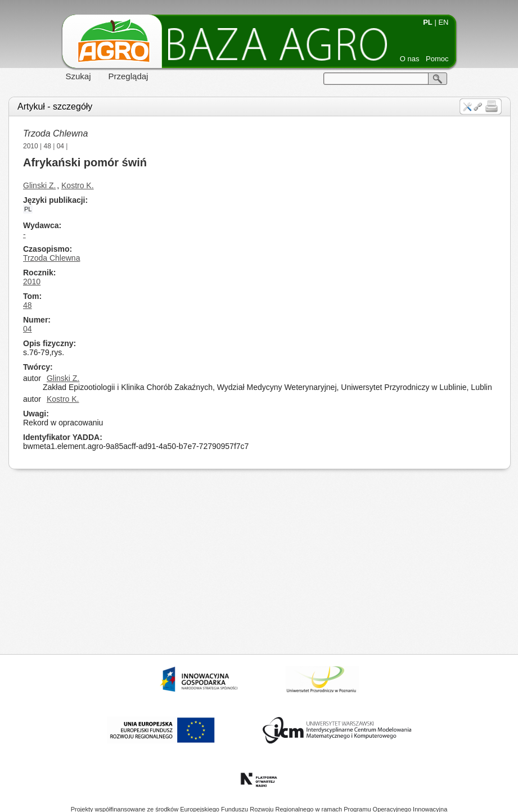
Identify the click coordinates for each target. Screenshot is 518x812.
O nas (410, 59)
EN (443, 22)
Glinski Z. (39, 185)
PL (428, 22)
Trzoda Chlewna (55, 133)
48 (48, 146)
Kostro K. (78, 185)
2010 (31, 146)
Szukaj (78, 76)
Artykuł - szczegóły (55, 106)
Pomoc (437, 59)
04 (60, 146)
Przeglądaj (129, 76)
